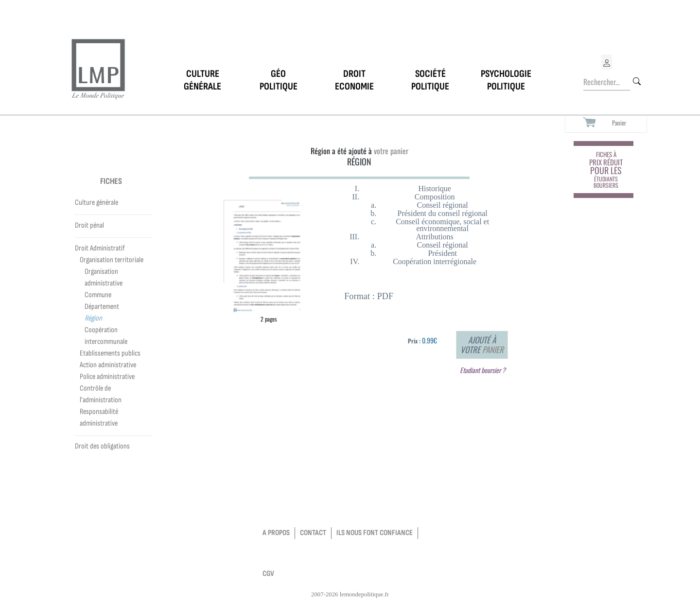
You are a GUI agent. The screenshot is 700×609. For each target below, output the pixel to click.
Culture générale (96, 203)
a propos (276, 533)
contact (313, 533)
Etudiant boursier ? (483, 370)
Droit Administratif (100, 248)
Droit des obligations (102, 446)
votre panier (391, 151)
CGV (268, 574)
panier (493, 349)
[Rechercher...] (607, 82)
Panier (619, 123)
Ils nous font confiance (375, 533)
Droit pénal (89, 225)
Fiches (111, 181)
